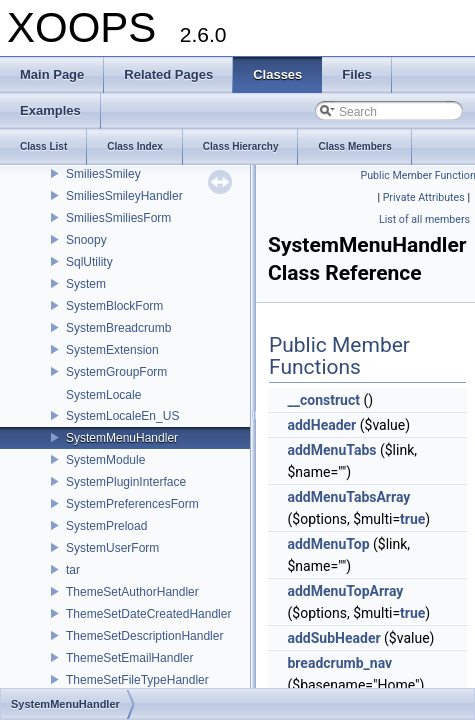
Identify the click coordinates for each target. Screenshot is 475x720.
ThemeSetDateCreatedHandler (148, 614)
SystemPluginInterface (126, 482)
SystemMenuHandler (122, 438)
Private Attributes (424, 197)
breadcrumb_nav (339, 663)
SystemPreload (106, 526)
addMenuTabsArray (348, 497)
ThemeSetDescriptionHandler (144, 636)
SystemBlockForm (114, 306)
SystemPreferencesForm (132, 504)
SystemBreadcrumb (118, 328)
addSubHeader (333, 638)
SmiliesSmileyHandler (124, 196)
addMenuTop (328, 544)
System (86, 284)
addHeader (321, 425)
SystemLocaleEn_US (122, 416)
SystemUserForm (112, 548)
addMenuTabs (331, 450)
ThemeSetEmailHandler (129, 658)
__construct (323, 400)
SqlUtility (89, 262)
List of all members (424, 219)
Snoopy (86, 240)
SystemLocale (103, 395)
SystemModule (105, 460)
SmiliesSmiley (103, 174)
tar (73, 570)
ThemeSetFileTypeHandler (137, 680)
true (412, 519)
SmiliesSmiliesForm (118, 218)
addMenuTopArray (345, 591)
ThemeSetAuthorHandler (132, 592)
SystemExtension (112, 350)
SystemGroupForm (116, 372)
